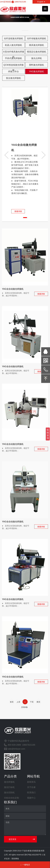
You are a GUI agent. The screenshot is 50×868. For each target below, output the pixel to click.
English (41, 2)
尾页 (38, 702)
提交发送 (13, 839)
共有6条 (25, 707)
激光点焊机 (37, 58)
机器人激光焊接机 (13, 45)
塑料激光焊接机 (37, 65)
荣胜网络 (15, 859)
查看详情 (18, 211)
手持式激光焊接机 (13, 58)
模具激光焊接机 (37, 45)
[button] (43, 155)
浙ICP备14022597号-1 (34, 855)
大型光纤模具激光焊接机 (13, 52)
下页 (32, 702)
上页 (18, 702)
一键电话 (25, 865)
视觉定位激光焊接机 (37, 52)
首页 (12, 702)
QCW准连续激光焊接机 (14, 66)
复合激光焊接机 (13, 78)
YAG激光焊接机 (36, 71)
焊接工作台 (13, 71)
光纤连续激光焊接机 (13, 38)
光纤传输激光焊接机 (37, 38)
